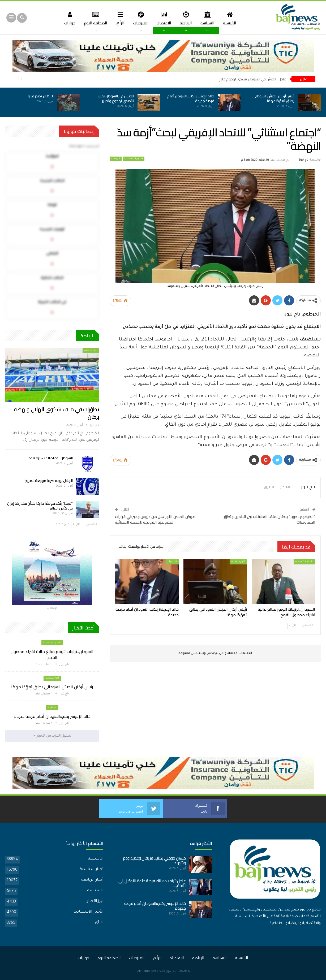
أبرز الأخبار (95, 901)
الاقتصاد (164, 18)
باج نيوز (172, 971)
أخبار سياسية (238, 562)
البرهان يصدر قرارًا (41, 96)
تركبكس (212, 653)
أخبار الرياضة (91, 350)
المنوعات (140, 18)
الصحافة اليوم (93, 18)
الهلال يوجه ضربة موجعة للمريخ (49, 481)
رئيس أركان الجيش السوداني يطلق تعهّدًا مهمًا (274, 98)
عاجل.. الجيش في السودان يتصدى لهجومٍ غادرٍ (253, 79)
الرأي (119, 18)
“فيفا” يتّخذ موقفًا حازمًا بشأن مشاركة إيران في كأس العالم (40, 506)
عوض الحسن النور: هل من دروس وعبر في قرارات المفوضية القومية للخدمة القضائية (155, 519)
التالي (293, 626)
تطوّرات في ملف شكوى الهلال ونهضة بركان (56, 413)
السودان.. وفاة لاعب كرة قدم (51, 458)
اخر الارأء (172, 562)
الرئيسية (232, 18)
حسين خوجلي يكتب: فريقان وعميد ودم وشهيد (154, 860)
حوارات (67, 18)
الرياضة (187, 18)
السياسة (209, 18)
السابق (308, 626)
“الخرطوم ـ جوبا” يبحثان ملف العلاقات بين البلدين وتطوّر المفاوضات (270, 519)
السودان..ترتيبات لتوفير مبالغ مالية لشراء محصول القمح (52, 654)
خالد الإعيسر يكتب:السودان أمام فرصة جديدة (191, 98)
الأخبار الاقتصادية (134, 159)
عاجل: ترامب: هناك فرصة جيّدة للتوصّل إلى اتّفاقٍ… (152, 883)
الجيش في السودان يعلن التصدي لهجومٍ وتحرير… (116, 98)
